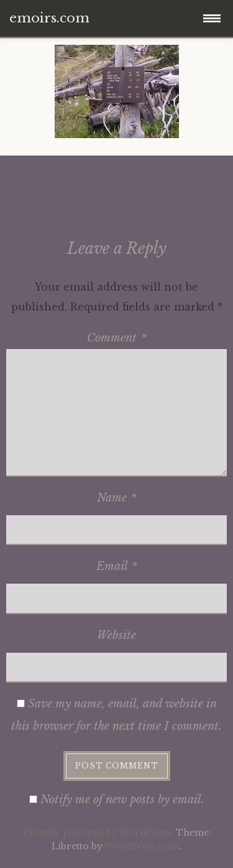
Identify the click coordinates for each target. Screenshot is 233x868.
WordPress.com (142, 846)
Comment (117, 338)
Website (116, 635)
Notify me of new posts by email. (122, 800)
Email (117, 566)
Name (117, 498)
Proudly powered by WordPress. (98, 833)
